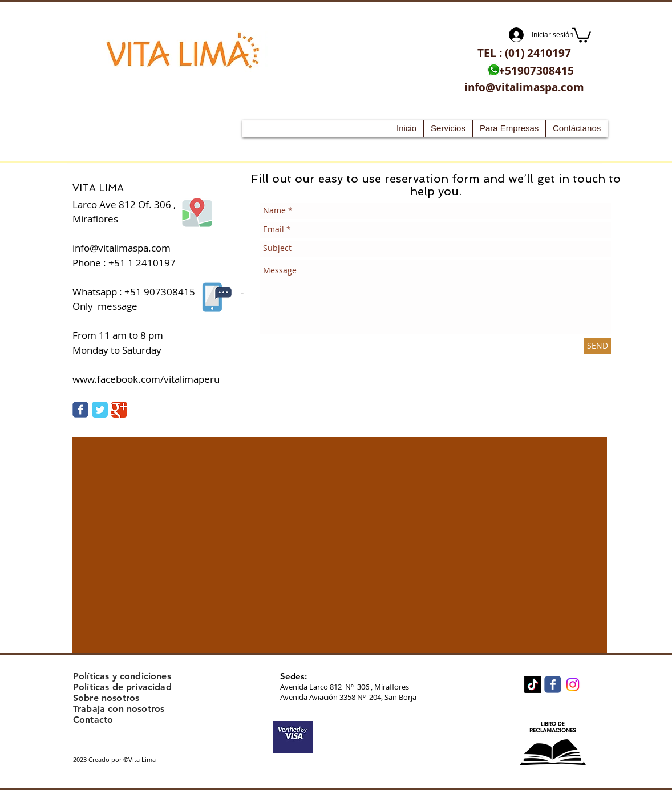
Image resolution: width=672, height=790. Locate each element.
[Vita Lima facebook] (80, 410)
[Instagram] (573, 684)
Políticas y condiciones (122, 676)
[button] (581, 35)
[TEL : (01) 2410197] (524, 53)
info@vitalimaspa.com (122, 248)
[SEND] (598, 346)
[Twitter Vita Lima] (100, 410)
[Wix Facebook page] (553, 684)
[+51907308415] (536, 71)
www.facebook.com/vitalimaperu (146, 379)
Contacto (93, 720)
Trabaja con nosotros (119, 709)
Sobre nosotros (106, 698)
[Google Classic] (119, 410)
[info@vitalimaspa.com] (524, 88)
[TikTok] (533, 684)
